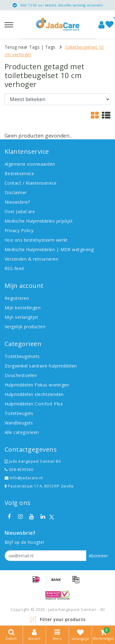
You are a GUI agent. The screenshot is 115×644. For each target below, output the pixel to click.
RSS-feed (14, 268)
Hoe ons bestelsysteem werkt (36, 240)
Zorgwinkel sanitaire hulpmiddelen (41, 366)
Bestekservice (19, 173)
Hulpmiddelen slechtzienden (34, 394)
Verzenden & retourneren (31, 259)
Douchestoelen (21, 375)
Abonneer (98, 556)
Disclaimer (16, 192)
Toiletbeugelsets (22, 356)
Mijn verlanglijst (21, 317)
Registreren (17, 298)
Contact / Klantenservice (31, 183)
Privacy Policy (19, 230)
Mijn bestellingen (23, 308)
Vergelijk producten (25, 327)
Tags (50, 47)
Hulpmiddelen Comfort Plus (34, 404)
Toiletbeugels (19, 413)
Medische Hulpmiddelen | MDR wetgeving (49, 249)
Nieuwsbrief (17, 202)
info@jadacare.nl (24, 478)
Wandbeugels (19, 423)
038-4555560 (19, 470)
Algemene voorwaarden (30, 164)
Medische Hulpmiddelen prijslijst (39, 221)
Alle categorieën (22, 432)
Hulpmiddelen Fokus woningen (37, 385)
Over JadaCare (20, 211)
